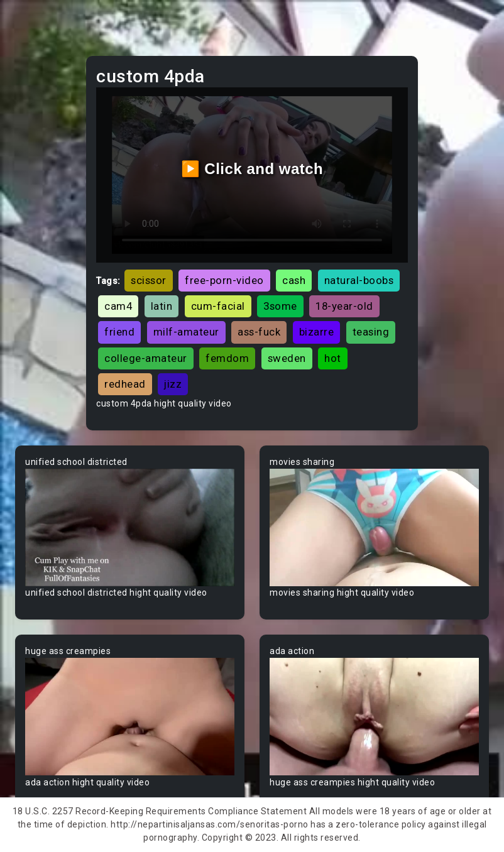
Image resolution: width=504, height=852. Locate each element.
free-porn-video (224, 280)
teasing (371, 332)
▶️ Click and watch (252, 169)
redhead (125, 384)
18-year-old (344, 306)
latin (162, 306)
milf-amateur (186, 332)
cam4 (118, 306)
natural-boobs (359, 280)
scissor (149, 280)
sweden (287, 358)
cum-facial (218, 306)
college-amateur (146, 358)
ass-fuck (259, 332)
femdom (227, 358)
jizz (173, 384)
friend (119, 332)
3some (280, 306)
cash (294, 280)
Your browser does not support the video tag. (130, 527)
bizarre (317, 332)
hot (333, 358)
